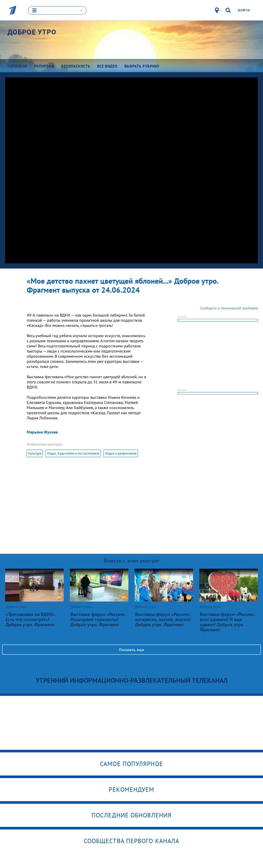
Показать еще (131, 649)
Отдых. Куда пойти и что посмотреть (73, 453)
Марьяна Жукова (42, 432)
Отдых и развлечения (121, 453)
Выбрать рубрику (142, 66)
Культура (35, 453)
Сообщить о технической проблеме (229, 308)
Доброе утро (32, 32)
